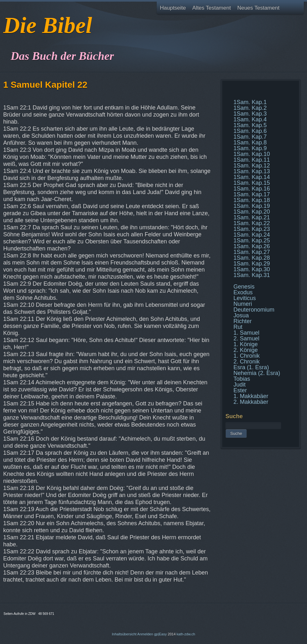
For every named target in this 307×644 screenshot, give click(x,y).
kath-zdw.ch (186, 634)
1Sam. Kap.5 (250, 125)
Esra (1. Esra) (251, 367)
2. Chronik (247, 362)
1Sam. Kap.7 (250, 137)
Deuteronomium (254, 310)
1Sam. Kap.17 (252, 194)
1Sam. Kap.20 (252, 212)
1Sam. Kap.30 (252, 269)
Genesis (244, 287)
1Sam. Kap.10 (252, 154)
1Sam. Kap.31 (252, 275)
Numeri (243, 304)
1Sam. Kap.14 (252, 177)
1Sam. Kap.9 (250, 148)
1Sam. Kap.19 (252, 206)
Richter (243, 321)
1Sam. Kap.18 (252, 200)
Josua (241, 315)
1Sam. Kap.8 (250, 143)
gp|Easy (161, 634)
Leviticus (245, 298)
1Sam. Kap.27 (252, 252)
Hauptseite (173, 8)
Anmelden (145, 634)
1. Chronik (247, 356)
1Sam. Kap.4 (250, 119)
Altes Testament (212, 8)
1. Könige (246, 344)
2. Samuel (246, 338)
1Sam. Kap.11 (252, 160)
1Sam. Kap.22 (252, 223)
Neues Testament (258, 8)
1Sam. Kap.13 (252, 171)
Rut (238, 327)
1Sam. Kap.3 (250, 114)
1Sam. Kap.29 (252, 264)
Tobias (242, 379)
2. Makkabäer (251, 402)
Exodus (243, 292)
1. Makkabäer (251, 396)
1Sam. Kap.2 (250, 108)
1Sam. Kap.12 (252, 166)
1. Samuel (246, 333)
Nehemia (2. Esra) (257, 373)
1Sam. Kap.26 (252, 246)
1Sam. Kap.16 (252, 189)
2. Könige (246, 350)
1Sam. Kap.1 (250, 102)
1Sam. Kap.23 (252, 229)
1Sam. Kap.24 (252, 235)
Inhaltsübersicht (124, 634)
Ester (240, 390)
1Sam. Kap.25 (252, 240)
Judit (240, 385)
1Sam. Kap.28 (252, 258)
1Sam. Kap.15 (252, 183)
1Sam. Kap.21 (252, 217)
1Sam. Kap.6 (250, 131)
